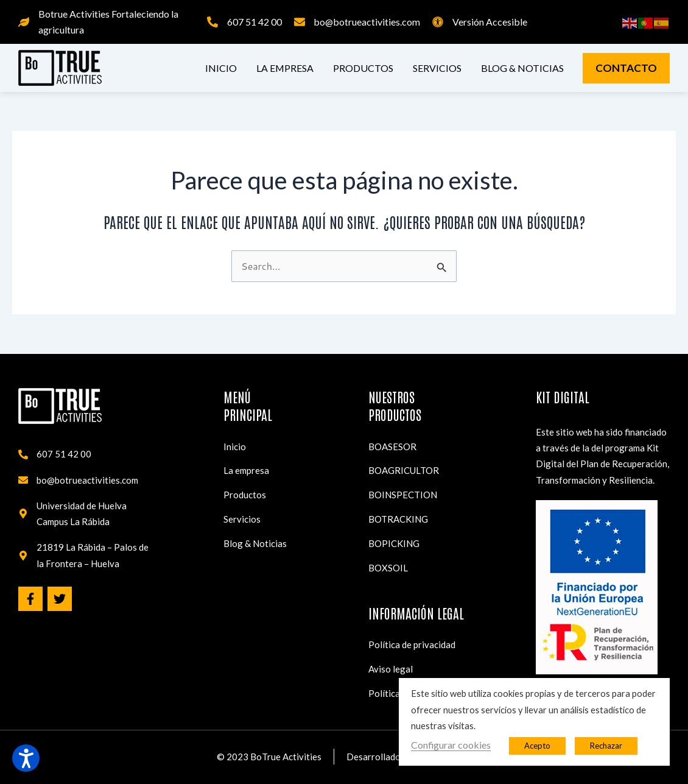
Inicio (221, 68)
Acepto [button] (537, 746)
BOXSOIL (388, 567)
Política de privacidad (412, 645)
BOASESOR (392, 445)
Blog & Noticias (522, 68)
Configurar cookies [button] (451, 745)
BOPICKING (394, 543)
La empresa (285, 68)
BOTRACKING (398, 518)
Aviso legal (391, 669)
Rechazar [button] (606, 746)
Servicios (437, 68)
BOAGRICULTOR (404, 470)
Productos (363, 68)
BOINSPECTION (403, 494)
